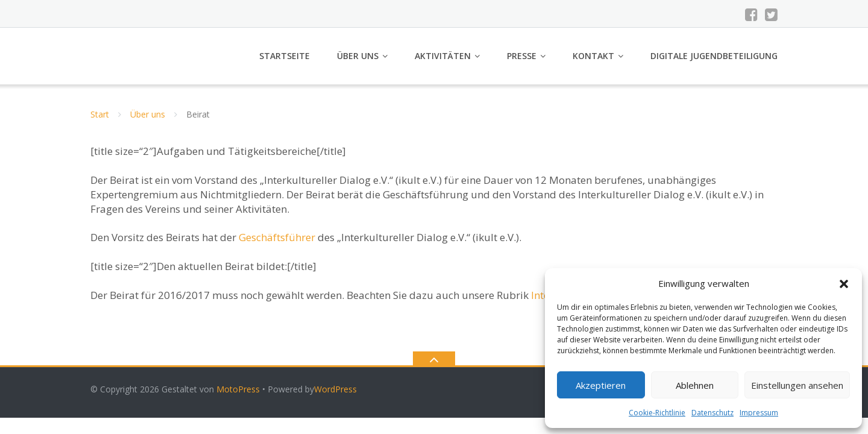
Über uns (358, 56)
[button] (844, 284)
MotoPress (238, 389)
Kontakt (593, 56)
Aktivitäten (443, 56)
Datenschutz (712, 413)
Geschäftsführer (277, 237)
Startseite (285, 56)
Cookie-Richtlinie (657, 413)
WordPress (335, 389)
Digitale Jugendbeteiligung (714, 56)
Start (100, 114)
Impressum (759, 413)
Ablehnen (695, 385)
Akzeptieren (601, 385)
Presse (522, 56)
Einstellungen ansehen (797, 385)
